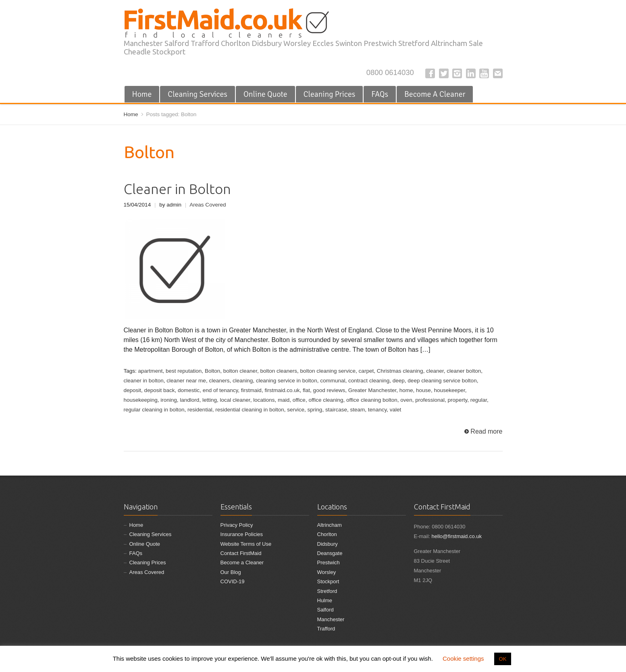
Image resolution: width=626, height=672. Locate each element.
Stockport (328, 581)
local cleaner (235, 400)
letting (210, 400)
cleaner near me (186, 381)
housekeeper (449, 390)
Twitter (444, 73)
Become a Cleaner (242, 562)
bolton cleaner (240, 371)
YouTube (484, 73)
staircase (336, 410)
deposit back (160, 390)
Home (142, 94)
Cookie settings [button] (463, 658)
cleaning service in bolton (287, 381)
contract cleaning (369, 381)
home (406, 390)
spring (315, 410)
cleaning (243, 381)
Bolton (212, 371)
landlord (189, 400)
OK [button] (503, 659)
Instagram (457, 73)
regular (479, 400)
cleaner (435, 371)
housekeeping (141, 400)
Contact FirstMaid (241, 553)
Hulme (325, 600)
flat (306, 390)
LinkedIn (471, 73)
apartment (151, 371)
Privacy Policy (237, 525)
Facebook (430, 73)
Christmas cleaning (400, 371)
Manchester (331, 619)
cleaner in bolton (144, 381)
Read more (486, 431)
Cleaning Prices (330, 94)
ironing (169, 400)
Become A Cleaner (435, 94)
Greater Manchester (372, 390)
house (423, 390)
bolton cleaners (279, 371)
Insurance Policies (242, 534)
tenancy (377, 410)
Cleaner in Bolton (177, 189)
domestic (189, 390)
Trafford (326, 629)
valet (396, 410)
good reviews (329, 390)
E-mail (498, 73)
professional (430, 400)
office (299, 400)
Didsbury (328, 544)
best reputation (184, 371)
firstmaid (251, 390)
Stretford (327, 591)
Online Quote (265, 94)
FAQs (380, 94)
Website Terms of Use (246, 544)
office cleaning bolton (372, 400)
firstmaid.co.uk (282, 390)
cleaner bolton (464, 371)
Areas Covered (208, 205)
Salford (325, 610)
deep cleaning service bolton (442, 381)
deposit (133, 390)
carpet (366, 371)
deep (399, 381)
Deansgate (330, 553)
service (296, 410)
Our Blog (231, 572)
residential (200, 410)
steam (358, 410)
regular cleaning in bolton (154, 410)
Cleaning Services (198, 94)
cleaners (219, 381)
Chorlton (327, 534)
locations (264, 400)
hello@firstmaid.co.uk (457, 536)
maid (284, 400)
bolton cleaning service (328, 371)
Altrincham (330, 525)
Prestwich (329, 562)
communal (333, 381)
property (458, 400)
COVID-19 (233, 581)
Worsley (327, 572)
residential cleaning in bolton (250, 410)
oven (406, 400)
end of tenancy (220, 390)
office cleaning (326, 400)
